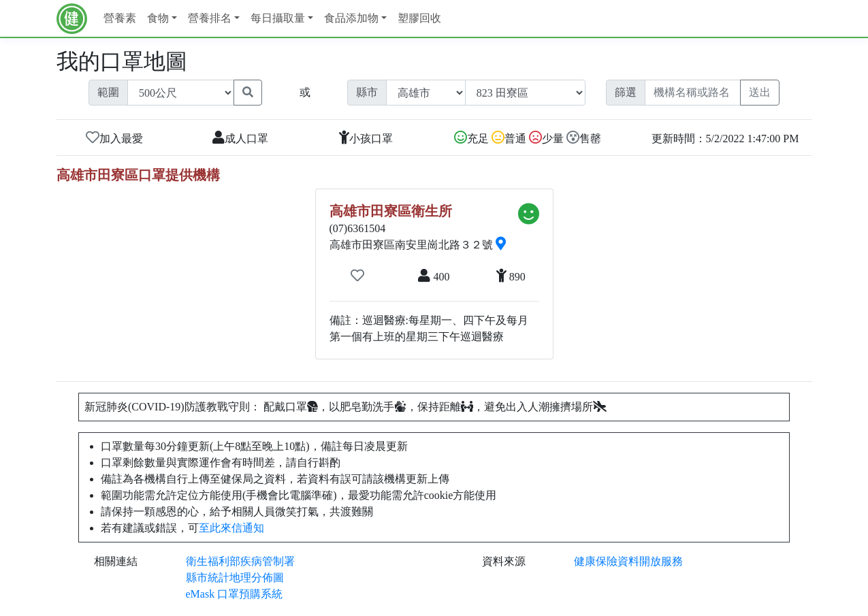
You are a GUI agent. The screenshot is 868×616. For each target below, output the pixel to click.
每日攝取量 (278, 18)
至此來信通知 (231, 528)
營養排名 (210, 18)
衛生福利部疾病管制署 (240, 561)
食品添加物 (351, 18)
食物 (158, 18)
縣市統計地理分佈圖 (235, 578)
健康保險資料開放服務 (628, 561)
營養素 (120, 18)
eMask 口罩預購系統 (235, 594)
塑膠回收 (419, 18)
